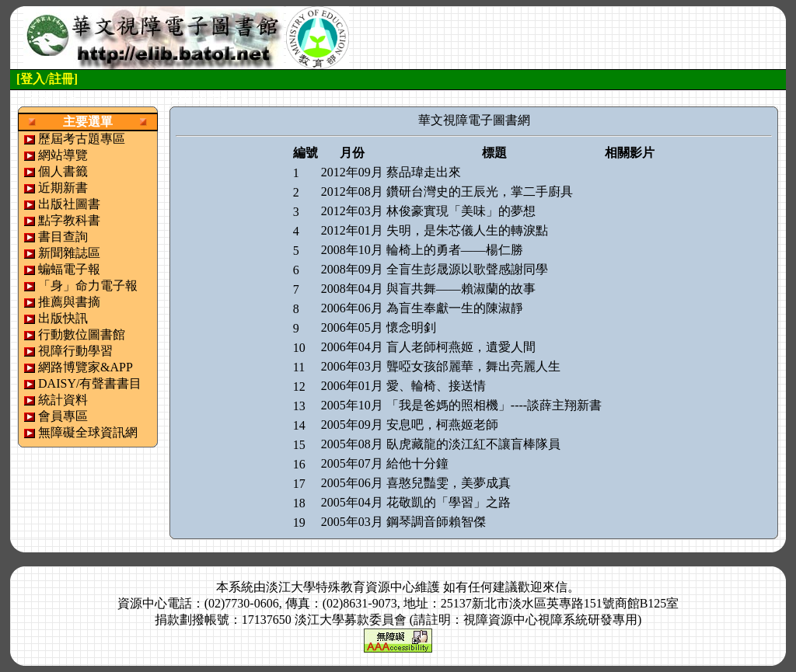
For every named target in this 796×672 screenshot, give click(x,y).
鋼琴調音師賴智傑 (436, 522)
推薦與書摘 (69, 302)
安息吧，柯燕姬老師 (442, 425)
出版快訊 (63, 318)
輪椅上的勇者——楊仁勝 (455, 250)
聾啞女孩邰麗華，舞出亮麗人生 (473, 366)
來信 (555, 587)
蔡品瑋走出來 (424, 172)
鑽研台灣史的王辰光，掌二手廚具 (480, 192)
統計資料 (63, 400)
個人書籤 (63, 171)
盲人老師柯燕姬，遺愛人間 (461, 347)
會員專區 (63, 416)
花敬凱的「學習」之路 (449, 502)
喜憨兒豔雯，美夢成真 (449, 483)
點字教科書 (69, 220)
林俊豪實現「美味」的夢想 (461, 211)
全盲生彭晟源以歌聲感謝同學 (467, 269)
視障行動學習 (75, 351)
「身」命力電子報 (88, 286)
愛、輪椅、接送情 (436, 386)
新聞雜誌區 (69, 253)
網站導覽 (63, 155)
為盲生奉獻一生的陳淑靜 (455, 308)
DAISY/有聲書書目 (90, 383)
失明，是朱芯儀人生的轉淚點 (467, 230)
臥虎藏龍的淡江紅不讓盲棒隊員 (473, 444)
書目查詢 (63, 237)
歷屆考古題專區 (82, 139)
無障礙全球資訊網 (88, 432)
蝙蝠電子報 (69, 269)
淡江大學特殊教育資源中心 (340, 587)
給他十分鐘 (417, 463)
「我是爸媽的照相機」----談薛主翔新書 (494, 405)
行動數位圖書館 (82, 334)
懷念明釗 (411, 327)
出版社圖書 (69, 204)
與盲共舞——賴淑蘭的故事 (461, 289)
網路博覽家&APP (86, 367)
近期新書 (63, 188)
